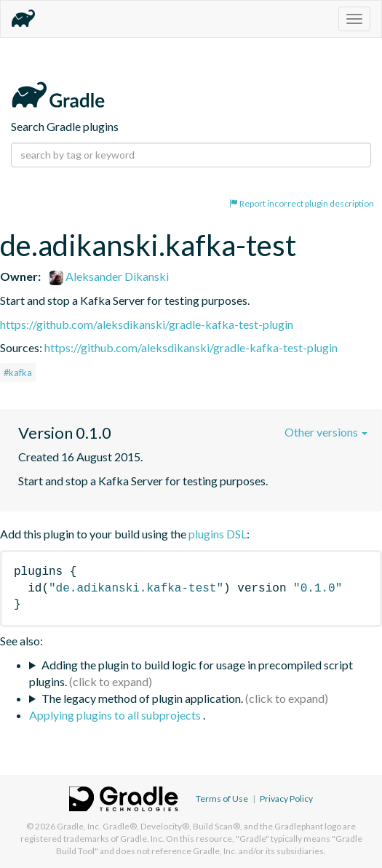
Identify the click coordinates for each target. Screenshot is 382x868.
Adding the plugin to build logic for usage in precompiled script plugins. (191, 673)
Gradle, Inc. (79, 826)
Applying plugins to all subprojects (116, 715)
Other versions (326, 432)
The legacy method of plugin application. (142, 698)
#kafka (18, 373)
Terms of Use (222, 799)
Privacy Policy (286, 799)
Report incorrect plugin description (302, 203)
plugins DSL (218, 534)
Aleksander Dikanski (109, 276)
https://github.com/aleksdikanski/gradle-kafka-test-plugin (147, 324)
